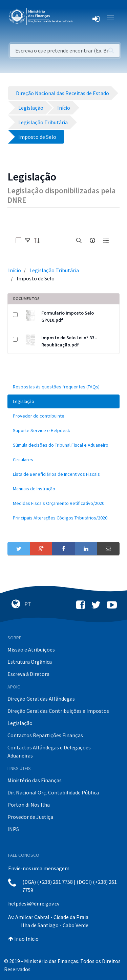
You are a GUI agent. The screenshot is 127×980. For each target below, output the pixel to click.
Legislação (20, 723)
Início (15, 270)
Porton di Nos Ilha (29, 805)
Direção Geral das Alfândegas (41, 699)
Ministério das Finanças (35, 780)
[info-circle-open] (92, 240)
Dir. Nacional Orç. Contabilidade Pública (53, 792)
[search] (79, 240)
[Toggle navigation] (83, 18)
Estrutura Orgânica (30, 662)
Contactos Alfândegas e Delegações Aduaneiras (49, 751)
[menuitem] (63, 387)
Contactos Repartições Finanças (45, 735)
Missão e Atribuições (31, 649)
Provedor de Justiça (30, 817)
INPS (13, 829)
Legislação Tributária (54, 270)
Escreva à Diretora (28, 674)
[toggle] (28, 240)
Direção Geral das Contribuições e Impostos (58, 711)
